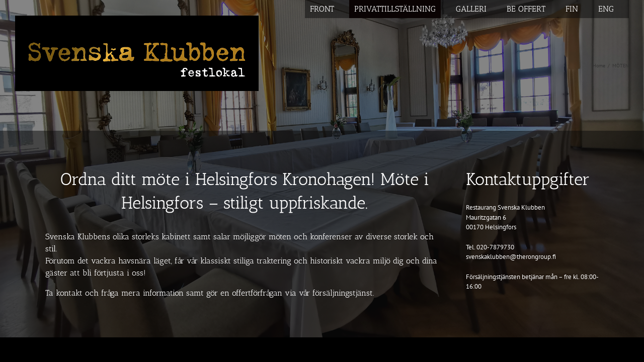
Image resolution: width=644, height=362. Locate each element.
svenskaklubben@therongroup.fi (511, 257)
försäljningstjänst (343, 293)
